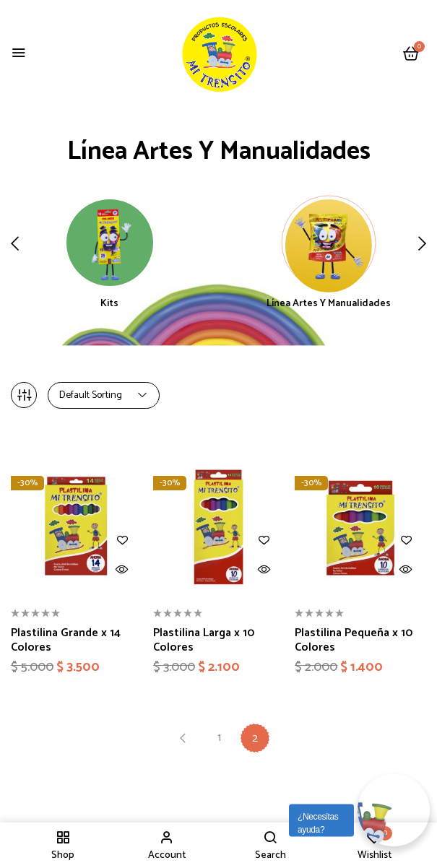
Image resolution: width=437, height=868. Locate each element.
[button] (411, 55)
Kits (109, 305)
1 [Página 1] (219, 738)
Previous (183, 738)
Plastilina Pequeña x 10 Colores (354, 640)
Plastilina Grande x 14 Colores (66, 640)
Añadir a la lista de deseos (122, 541)
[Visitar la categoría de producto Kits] (110, 243)
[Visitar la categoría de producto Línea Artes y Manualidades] (329, 243)
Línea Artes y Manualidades (329, 305)
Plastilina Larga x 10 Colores (204, 640)
